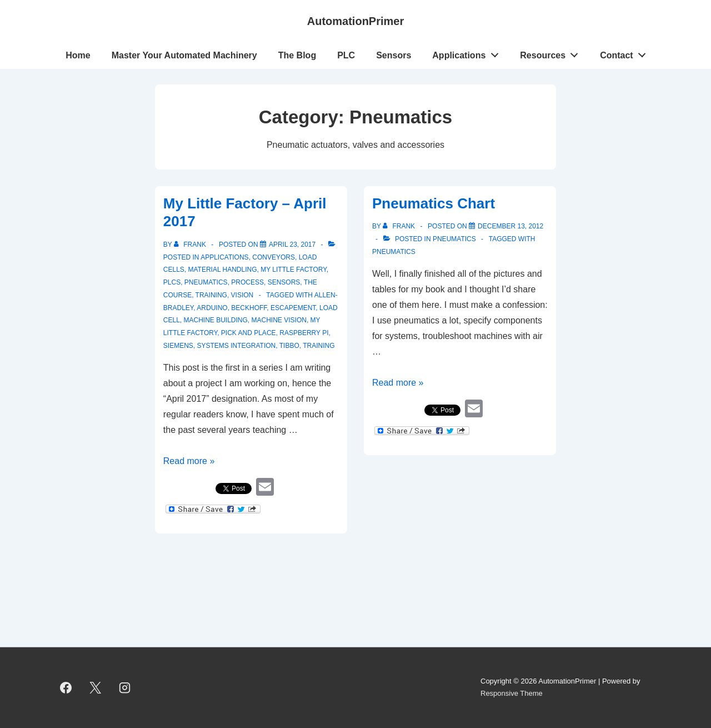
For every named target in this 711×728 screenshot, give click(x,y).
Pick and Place (249, 333)
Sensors (394, 55)
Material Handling (223, 270)
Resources (552, 53)
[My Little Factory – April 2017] (292, 245)
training (319, 346)
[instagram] (125, 687)
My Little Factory (294, 270)
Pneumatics (206, 282)
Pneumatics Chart (434, 203)
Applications (468, 53)
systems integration (236, 346)
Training (211, 295)
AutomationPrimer (355, 21)
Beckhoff (249, 308)
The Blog (297, 55)
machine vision (279, 320)
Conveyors (274, 257)
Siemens (178, 346)
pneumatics (394, 252)
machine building (216, 320)
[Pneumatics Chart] (510, 226)
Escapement (293, 308)
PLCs (172, 282)
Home (78, 55)
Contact (626, 53)
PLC (346, 55)
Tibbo (289, 346)
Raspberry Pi (304, 333)
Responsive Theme (512, 693)
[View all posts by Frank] (191, 245)
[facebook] (66, 687)
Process (247, 282)
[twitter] (96, 687)
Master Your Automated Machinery (184, 55)
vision (242, 295)
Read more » (189, 461)
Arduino (212, 308)
